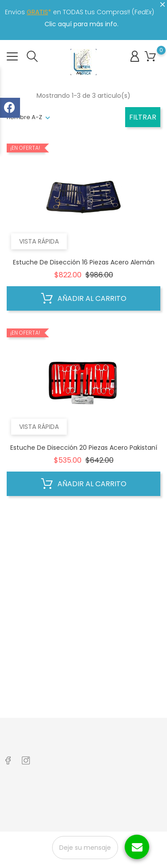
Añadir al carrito (84, 299)
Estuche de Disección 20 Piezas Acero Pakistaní (84, 448)
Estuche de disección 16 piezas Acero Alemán (84, 262)
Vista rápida (39, 241)
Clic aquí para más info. (81, 24)
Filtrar (143, 117)
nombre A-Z (24, 117)
